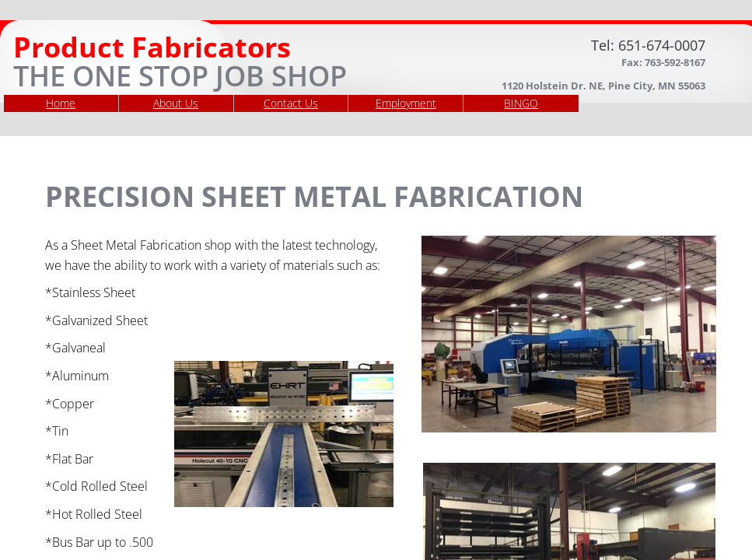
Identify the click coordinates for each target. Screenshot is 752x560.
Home (61, 103)
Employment (406, 103)
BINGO (521, 103)
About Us (176, 103)
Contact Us (291, 103)
